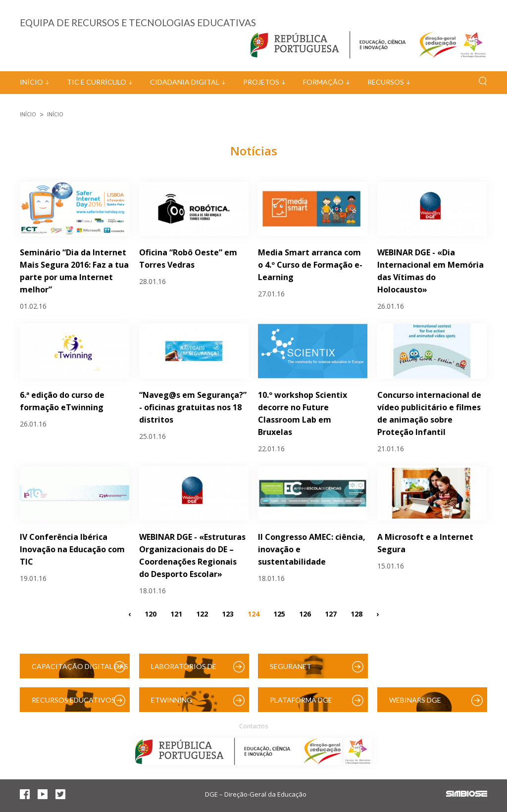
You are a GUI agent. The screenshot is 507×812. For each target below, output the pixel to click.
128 (356, 613)
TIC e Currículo (97, 82)
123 (228, 613)
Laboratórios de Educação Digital (186, 670)
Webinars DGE (415, 700)
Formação (323, 82)
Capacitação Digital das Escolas (80, 670)
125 (279, 613)
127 (331, 613)
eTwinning (172, 700)
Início (31, 82)
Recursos (386, 82)
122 (202, 613)
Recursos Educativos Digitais (74, 704)
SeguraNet (291, 666)
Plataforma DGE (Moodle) (301, 704)
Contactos (253, 726)
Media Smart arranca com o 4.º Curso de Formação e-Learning (310, 265)
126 (305, 613)
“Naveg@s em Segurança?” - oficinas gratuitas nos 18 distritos (193, 407)
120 (151, 613)
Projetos (261, 82)
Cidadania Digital (185, 82)
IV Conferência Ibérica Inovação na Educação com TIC (72, 549)
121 (176, 613)
